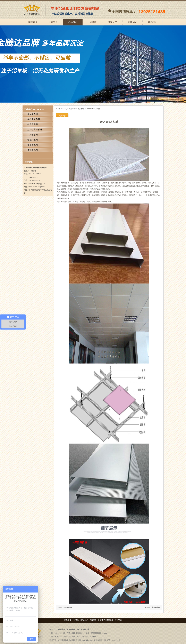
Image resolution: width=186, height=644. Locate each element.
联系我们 (152, 22)
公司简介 (53, 22)
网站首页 (33, 22)
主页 (65, 109)
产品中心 (28, 109)
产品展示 (73, 22)
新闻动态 (133, 22)
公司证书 (113, 22)
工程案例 (93, 22)
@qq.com (103, 633)
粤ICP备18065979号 (112, 640)
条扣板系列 (82, 109)
